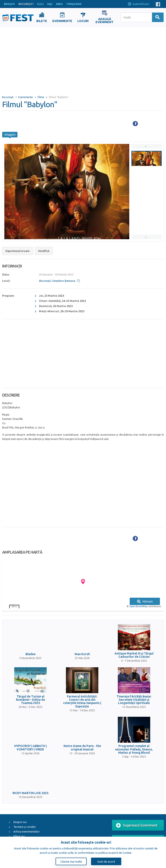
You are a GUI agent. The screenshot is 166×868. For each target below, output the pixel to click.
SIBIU (59, 4)
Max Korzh (82, 654)
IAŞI (50, 4)
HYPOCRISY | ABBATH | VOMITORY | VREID (30, 748)
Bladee (30, 654)
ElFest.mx (19, 836)
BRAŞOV (9, 4)
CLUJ (40, 4)
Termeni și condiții (25, 827)
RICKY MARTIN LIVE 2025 (30, 793)
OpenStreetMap (138, 606)
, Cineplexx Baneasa (57, 281)
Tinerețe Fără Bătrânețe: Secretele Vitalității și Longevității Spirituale (134, 700)
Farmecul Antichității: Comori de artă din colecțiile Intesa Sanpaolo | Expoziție (82, 702)
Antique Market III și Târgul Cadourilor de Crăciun (134, 655)
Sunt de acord (106, 862)
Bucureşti (8, 97)
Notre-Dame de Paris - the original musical (82, 748)
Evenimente (26, 97)
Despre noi (20, 822)
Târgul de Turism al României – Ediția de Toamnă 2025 (30, 700)
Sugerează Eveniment (137, 825)
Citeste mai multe (71, 862)
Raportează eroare (18, 251)
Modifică (44, 251)
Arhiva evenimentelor (27, 832)
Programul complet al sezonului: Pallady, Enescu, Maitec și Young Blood (134, 749)
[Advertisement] (83, 59)
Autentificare (138, 4)
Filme (41, 97)
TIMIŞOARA (74, 4)
